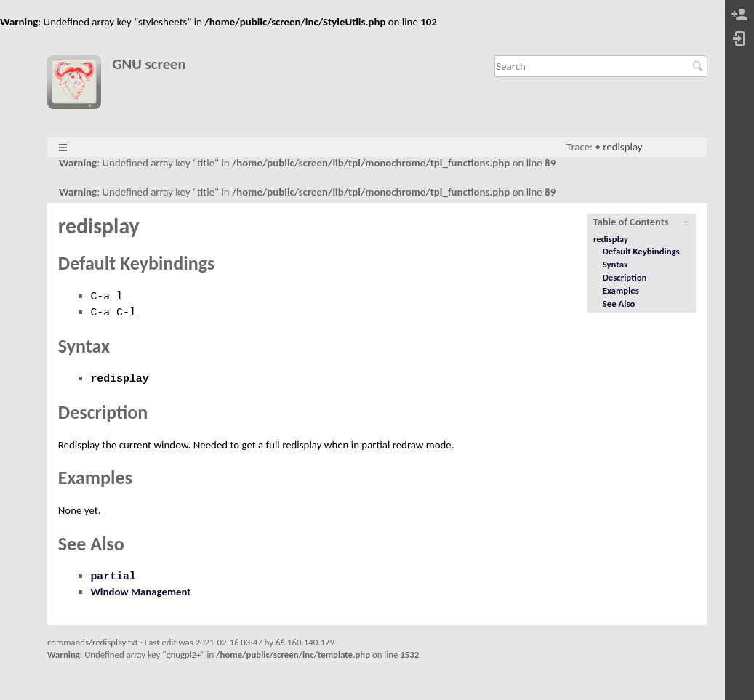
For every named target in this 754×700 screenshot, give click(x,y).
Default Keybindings (641, 251)
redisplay (622, 147)
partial (113, 576)
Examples (621, 290)
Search (700, 66)
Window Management (140, 592)
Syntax (615, 264)
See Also (619, 303)
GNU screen (149, 64)
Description (625, 277)
